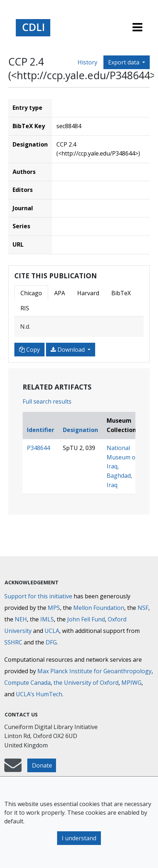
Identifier (41, 430)
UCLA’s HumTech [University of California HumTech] (39, 694)
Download (68, 350)
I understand (79, 838)
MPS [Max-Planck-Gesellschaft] (54, 608)
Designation (80, 430)
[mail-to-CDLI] (13, 769)
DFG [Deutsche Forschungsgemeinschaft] (51, 642)
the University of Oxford (86, 683)
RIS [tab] (25, 308)
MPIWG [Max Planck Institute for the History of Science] (131, 683)
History (87, 62)
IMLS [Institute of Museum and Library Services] (47, 619)
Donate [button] (42, 765)
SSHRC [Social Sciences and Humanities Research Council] (13, 642)
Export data (124, 62)
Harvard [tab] (88, 293)
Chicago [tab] (31, 293)
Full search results (47, 401)
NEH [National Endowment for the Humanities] (21, 619)
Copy (29, 350)
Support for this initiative (38, 596)
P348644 (38, 448)
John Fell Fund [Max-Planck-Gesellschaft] (86, 619)
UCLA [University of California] (52, 631)
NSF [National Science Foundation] (143, 608)
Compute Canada (27, 683)
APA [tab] (60, 293)
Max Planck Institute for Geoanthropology (94, 671)
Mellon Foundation (99, 608)
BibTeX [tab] (121, 293)
